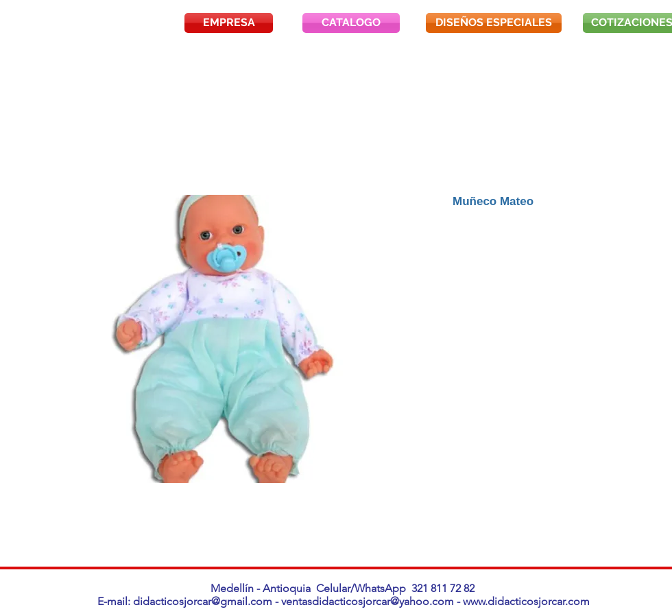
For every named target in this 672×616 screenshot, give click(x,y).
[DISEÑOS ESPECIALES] (494, 23)
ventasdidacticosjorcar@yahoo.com (368, 601)
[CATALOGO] (351, 23)
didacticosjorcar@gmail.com (203, 601)
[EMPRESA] (229, 23)
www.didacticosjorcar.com (526, 601)
